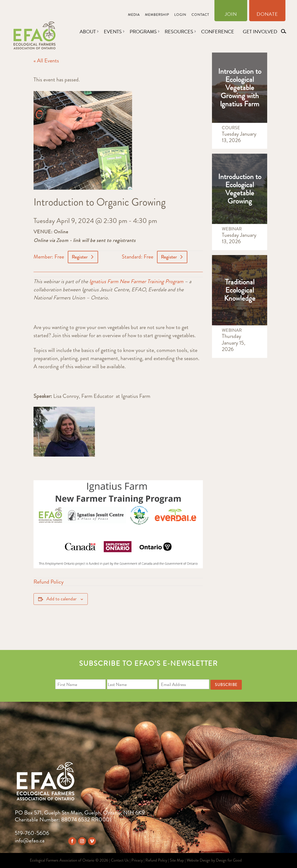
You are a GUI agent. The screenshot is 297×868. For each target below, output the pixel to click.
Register (80, 257)
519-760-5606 (32, 833)
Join (231, 15)
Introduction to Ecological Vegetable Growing (240, 189)
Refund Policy (49, 582)
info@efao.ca (30, 840)
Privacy (137, 860)
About (88, 32)
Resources (179, 32)
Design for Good (229, 860)
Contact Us (120, 860)
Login (180, 15)
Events (113, 32)
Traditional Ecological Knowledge (240, 290)
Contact (200, 15)
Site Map (177, 860)
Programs (143, 32)
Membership (157, 15)
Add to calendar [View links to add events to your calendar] (61, 599)
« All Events (46, 61)
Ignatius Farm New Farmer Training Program (136, 281)
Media (134, 15)
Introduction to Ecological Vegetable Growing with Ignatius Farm (240, 88)
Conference (218, 32)
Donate (267, 15)
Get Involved (260, 32)
